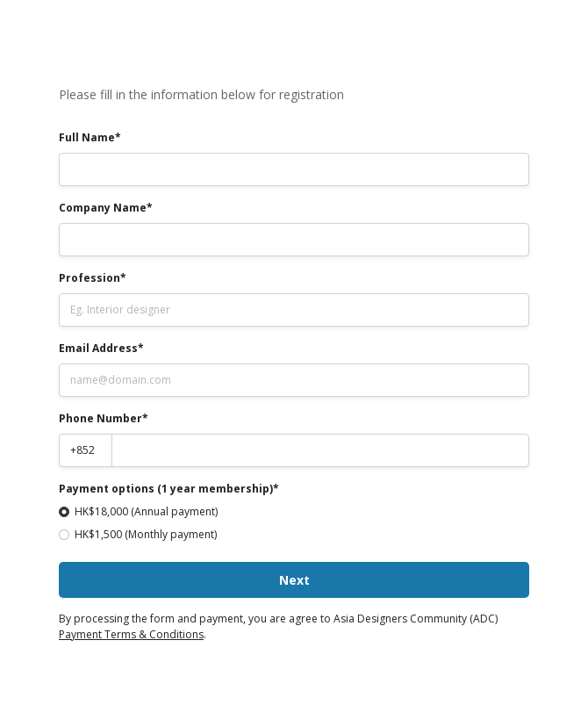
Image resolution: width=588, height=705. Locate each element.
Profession (90, 278)
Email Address (98, 348)
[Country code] (86, 450)
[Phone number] (321, 450)
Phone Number (100, 418)
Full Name (87, 137)
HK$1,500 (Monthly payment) (146, 534)
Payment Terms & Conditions (131, 634)
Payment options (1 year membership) (166, 489)
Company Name (103, 208)
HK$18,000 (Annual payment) (146, 511)
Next (294, 580)
